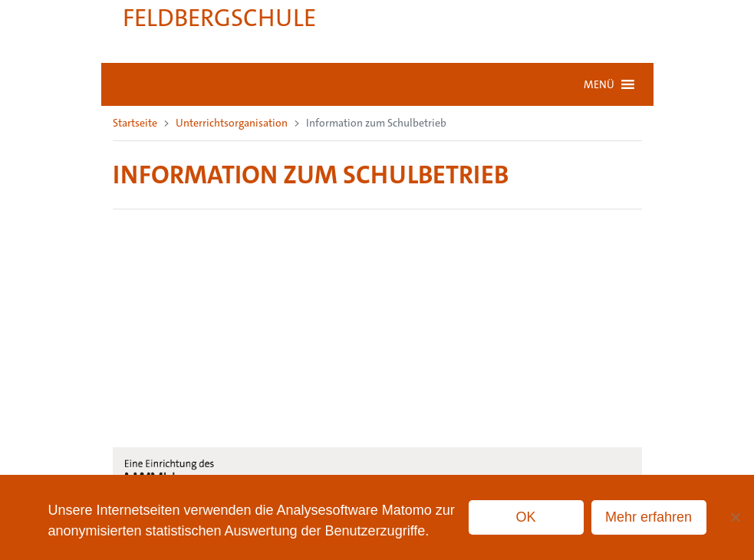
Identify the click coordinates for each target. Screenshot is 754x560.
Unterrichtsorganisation (232, 123)
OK (526, 517)
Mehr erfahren (649, 517)
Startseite (135, 123)
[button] (599, 84)
